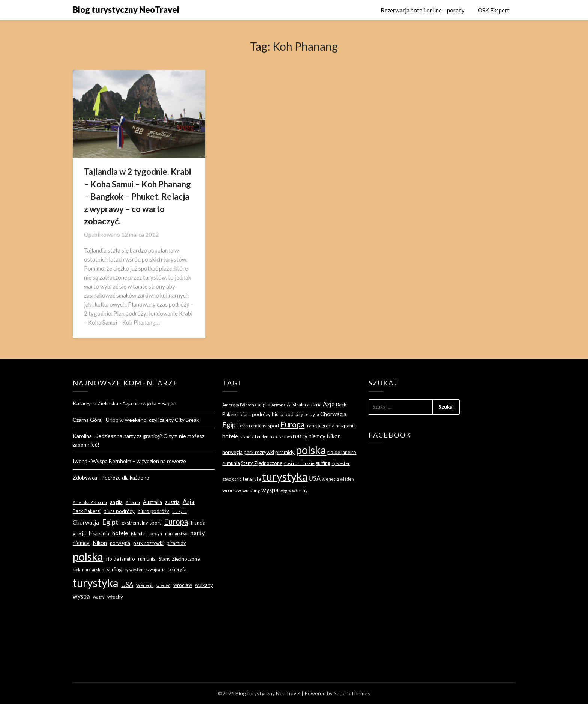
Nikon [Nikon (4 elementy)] (100, 543)
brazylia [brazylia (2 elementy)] (179, 511)
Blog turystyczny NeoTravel (126, 10)
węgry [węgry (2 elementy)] (99, 597)
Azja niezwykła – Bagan (149, 403)
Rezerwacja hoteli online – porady (423, 10)
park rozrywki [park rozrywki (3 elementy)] (148, 543)
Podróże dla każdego (125, 478)
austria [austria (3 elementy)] (172, 502)
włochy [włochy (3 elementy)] (115, 597)
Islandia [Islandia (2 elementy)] (138, 533)
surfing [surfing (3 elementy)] (114, 569)
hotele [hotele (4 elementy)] (120, 533)
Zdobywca (85, 478)
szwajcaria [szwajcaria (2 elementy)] (156, 569)
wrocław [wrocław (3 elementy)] (183, 585)
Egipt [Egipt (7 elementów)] (110, 522)
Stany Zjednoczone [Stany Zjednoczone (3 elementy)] (179, 559)
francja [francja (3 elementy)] (198, 523)
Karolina (82, 436)
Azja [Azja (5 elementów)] (189, 502)
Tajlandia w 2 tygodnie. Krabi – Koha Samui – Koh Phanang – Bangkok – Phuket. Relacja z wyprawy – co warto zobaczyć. (137, 196)
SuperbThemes (352, 693)
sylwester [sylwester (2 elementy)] (134, 569)
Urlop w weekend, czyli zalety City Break (152, 420)
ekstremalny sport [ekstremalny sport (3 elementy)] (141, 523)
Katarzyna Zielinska (95, 403)
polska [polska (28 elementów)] (88, 556)
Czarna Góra (87, 420)
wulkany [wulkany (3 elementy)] (204, 585)
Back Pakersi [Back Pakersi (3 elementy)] (87, 511)
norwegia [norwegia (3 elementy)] (120, 543)
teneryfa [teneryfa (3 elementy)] (177, 569)
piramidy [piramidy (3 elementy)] (176, 543)
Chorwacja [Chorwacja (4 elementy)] (86, 522)
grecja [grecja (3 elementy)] (79, 533)
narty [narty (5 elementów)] (197, 533)
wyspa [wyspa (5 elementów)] (81, 596)
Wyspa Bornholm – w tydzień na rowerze (139, 461)
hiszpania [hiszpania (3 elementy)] (99, 533)
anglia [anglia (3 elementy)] (116, 502)
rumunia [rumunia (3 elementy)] (147, 559)
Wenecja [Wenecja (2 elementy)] (145, 585)
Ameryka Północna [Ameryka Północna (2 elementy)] (90, 502)
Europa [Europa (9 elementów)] (176, 522)
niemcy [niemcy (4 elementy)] (81, 543)
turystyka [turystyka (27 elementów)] (95, 583)
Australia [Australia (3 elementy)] (152, 502)
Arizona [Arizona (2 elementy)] (133, 502)
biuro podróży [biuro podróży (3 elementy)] (153, 511)
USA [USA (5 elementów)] (127, 584)
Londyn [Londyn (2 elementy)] (155, 533)
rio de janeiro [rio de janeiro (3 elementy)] (121, 559)
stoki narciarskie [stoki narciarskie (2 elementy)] (88, 569)
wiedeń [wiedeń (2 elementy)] (163, 585)
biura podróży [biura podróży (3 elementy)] (119, 511)
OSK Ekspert (493, 10)
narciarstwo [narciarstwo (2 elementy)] (176, 533)
